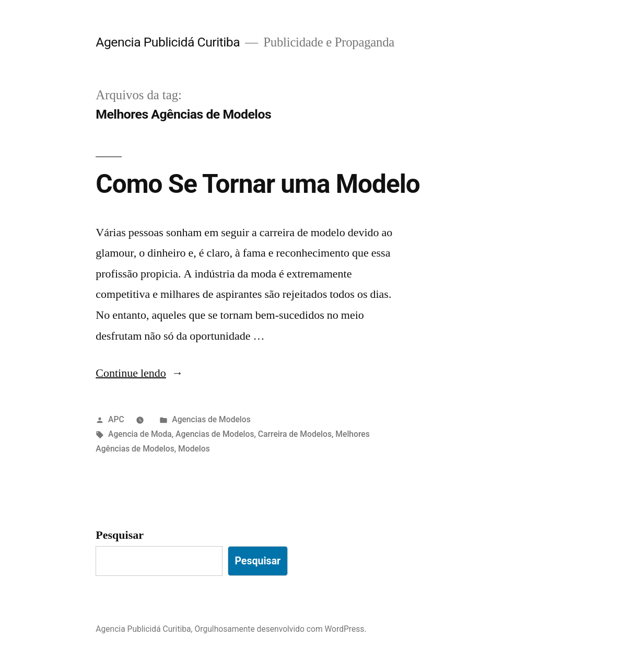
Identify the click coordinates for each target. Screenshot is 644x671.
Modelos (194, 449)
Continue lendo (139, 373)
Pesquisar (120, 535)
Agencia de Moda (140, 434)
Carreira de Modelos (295, 434)
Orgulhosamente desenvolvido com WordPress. (281, 629)
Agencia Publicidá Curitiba (168, 42)
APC (116, 419)
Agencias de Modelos (211, 419)
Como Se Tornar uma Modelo (257, 184)
